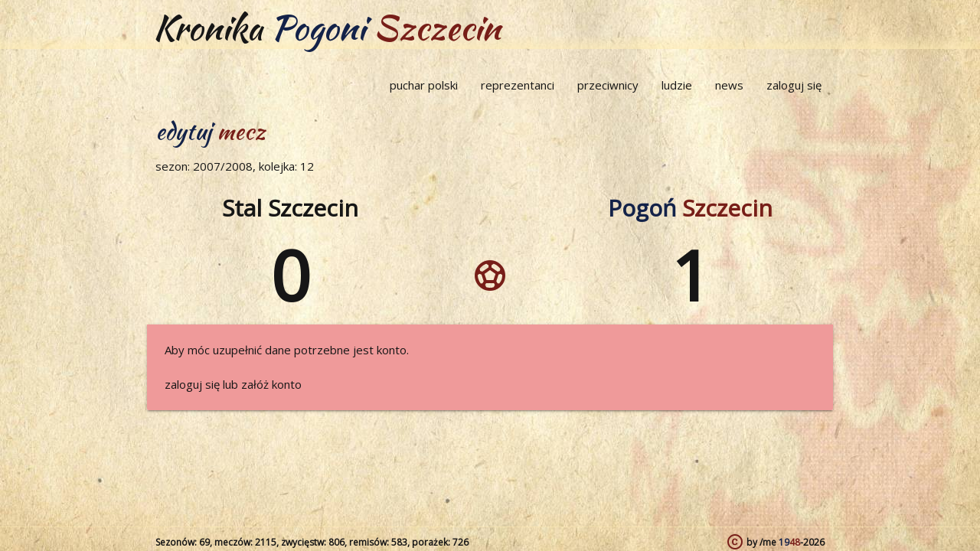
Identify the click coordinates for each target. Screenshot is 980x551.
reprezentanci (518, 85)
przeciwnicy (608, 85)
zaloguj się (794, 85)
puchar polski (424, 85)
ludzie (677, 85)
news (729, 85)
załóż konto (271, 384)
